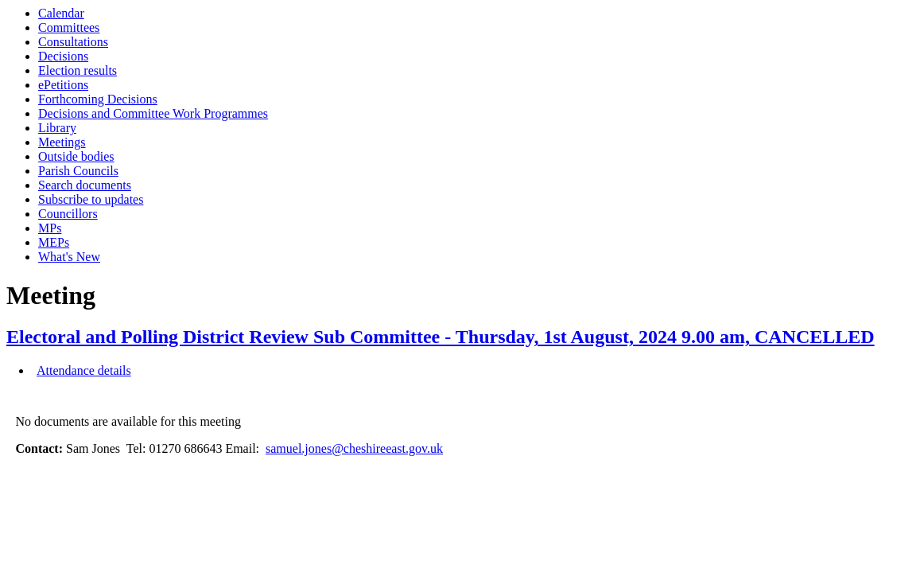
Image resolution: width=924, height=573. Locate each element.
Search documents (85, 185)
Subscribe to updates (91, 199)
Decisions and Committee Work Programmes (153, 113)
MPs (50, 228)
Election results (78, 70)
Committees (69, 27)
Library (57, 128)
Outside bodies (76, 156)
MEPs (54, 242)
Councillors (68, 214)
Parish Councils (78, 171)
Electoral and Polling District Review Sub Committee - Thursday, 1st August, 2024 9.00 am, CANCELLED (441, 337)
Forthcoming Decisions (98, 99)
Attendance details (84, 370)
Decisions (63, 56)
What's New (69, 257)
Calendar (61, 13)
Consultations (73, 42)
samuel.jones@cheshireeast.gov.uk (354, 448)
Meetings (62, 142)
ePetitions (63, 85)
